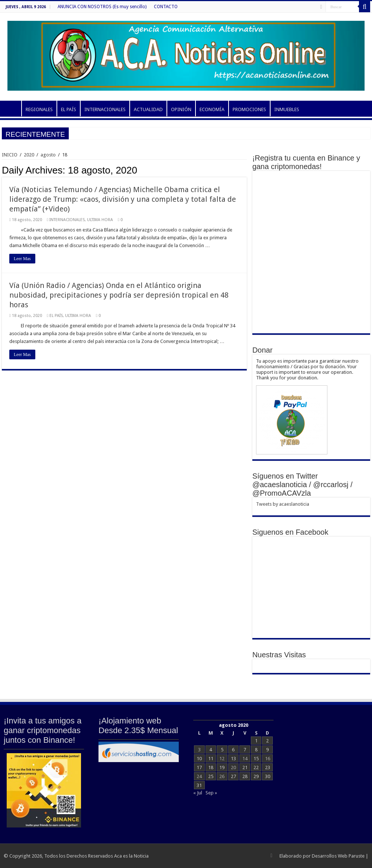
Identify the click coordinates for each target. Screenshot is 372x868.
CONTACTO (166, 7)
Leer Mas (22, 259)
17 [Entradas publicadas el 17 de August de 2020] (199, 767)
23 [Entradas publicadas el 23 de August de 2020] (268, 767)
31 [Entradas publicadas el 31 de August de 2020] (199, 785)
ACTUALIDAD (148, 109)
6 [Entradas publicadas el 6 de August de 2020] (233, 750)
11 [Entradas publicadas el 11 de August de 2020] (211, 759)
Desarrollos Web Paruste (338, 856)
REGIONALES (39, 109)
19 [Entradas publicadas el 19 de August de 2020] (222, 767)
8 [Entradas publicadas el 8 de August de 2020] (256, 750)
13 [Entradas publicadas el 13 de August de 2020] (233, 759)
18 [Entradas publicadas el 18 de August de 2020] (211, 767)
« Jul (198, 793)
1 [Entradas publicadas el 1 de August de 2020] (256, 741)
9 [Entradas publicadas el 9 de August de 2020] (267, 750)
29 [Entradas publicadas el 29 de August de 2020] (256, 776)
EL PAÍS (69, 109)
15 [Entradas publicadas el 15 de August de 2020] (256, 759)
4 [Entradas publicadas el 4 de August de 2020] (211, 750)
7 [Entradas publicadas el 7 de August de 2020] (245, 750)
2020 (29, 155)
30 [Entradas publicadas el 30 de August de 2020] (268, 776)
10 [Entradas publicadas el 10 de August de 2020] (199, 759)
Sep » (211, 793)
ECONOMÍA (212, 109)
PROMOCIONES (249, 109)
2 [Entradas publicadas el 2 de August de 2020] (267, 741)
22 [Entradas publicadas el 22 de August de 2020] (256, 767)
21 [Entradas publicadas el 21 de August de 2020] (245, 767)
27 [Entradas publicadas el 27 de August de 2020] (233, 776)
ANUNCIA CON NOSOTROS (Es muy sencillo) (102, 7)
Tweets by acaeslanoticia (283, 504)
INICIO (12, 108)
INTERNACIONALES (105, 109)
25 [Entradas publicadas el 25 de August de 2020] (211, 776)
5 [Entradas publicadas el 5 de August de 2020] (222, 750)
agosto (48, 155)
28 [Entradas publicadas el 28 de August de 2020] (245, 776)
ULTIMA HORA (100, 220)
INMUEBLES (287, 109)
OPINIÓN (181, 109)
